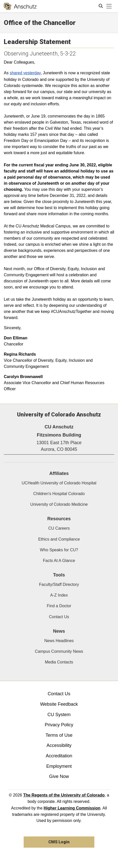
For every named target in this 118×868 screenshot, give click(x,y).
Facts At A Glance (59, 561)
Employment (59, 766)
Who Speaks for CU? (59, 550)
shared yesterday (25, 73)
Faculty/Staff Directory (59, 584)
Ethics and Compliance (59, 539)
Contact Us (59, 617)
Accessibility (59, 745)
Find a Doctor (59, 606)
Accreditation (59, 756)
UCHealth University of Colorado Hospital (59, 483)
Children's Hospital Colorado (59, 494)
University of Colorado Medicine (59, 504)
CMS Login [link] (59, 842)
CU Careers (59, 528)
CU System (59, 715)
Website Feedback (59, 704)
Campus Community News (59, 651)
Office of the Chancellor (40, 23)
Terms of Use (59, 735)
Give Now (59, 776)
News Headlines (59, 641)
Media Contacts (59, 662)
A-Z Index (59, 595)
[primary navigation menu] (109, 6)
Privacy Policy (59, 725)
